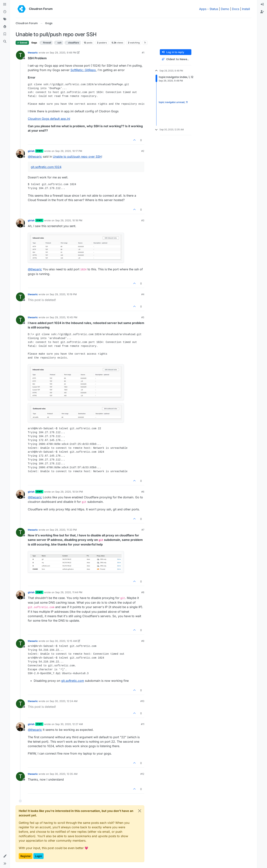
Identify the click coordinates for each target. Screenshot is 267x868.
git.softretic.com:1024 (46, 167)
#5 (143, 317)
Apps (203, 9)
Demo (225, 9)
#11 (143, 724)
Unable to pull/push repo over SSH (77, 157)
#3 (143, 220)
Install (246, 9)
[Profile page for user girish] (20, 154)
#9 (143, 641)
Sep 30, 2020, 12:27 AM (69, 724)
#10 (142, 701)
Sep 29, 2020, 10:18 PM (69, 220)
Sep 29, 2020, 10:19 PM (63, 294)
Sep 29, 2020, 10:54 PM (69, 492)
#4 (143, 294)
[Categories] (5, 4)
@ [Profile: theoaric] (35, 157)
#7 (143, 530)
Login (38, 856)
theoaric (33, 53)
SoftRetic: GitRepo (83, 70)
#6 (143, 492)
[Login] (262, 4)
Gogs (34, 43)
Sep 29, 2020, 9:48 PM (63, 53)
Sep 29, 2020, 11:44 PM (69, 592)
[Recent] (5, 12)
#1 (143, 53)
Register (26, 856)
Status (214, 9)
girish (31, 151)
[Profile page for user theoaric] (20, 55)
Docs (236, 9)
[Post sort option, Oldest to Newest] (176, 59)
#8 (143, 592)
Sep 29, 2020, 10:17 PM (69, 151)
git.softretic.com (73, 681)
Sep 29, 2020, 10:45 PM (64, 317)
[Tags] (5, 19)
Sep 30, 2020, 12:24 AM (64, 701)
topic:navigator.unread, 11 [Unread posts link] (173, 102)
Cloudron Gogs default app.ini (49, 119)
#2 (143, 151)
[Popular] (5, 27)
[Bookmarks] (5, 34)
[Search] (5, 42)
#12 (142, 774)
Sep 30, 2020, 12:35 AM (64, 774)
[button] (5, 856)
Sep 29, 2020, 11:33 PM (63, 530)
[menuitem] (262, 4)
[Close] (140, 811)
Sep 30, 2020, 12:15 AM (63, 641)
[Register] (262, 12)
